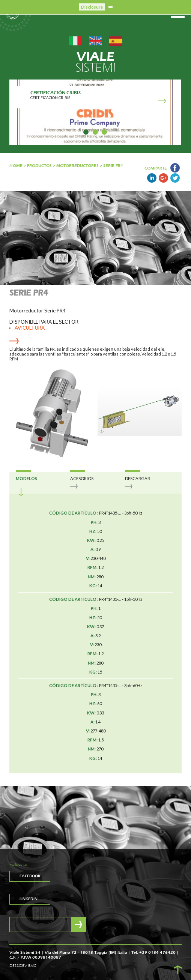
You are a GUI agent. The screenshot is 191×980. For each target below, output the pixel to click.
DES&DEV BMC (23, 966)
